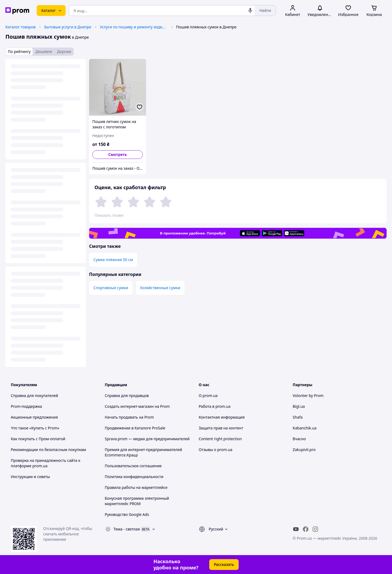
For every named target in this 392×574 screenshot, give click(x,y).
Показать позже (109, 215)
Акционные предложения (34, 417)
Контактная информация (222, 417)
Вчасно (299, 439)
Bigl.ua (299, 406)
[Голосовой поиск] (250, 11)
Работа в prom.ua (215, 406)
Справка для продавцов (127, 396)
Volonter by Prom (308, 396)
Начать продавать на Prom (129, 417)
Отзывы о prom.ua (216, 450)
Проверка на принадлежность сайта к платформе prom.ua (45, 463)
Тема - (127, 529)
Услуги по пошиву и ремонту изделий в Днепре (134, 27)
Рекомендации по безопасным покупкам (48, 450)
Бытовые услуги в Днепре (68, 27)
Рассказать (224, 564)
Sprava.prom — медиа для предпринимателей (147, 439)
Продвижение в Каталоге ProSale (135, 428)
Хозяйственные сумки (160, 288)
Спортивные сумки (111, 288)
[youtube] (296, 529)
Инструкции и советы (30, 477)
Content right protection (220, 439)
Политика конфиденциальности (134, 477)
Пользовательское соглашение (133, 466)
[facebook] (306, 529)
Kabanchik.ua (305, 428)
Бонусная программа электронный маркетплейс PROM (137, 501)
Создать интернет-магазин (129, 406)
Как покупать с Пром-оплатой (38, 439)
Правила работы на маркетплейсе (136, 487)
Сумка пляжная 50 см (113, 260)
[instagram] (315, 529)
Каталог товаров (21, 27)
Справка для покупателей (34, 396)
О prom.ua (208, 396)
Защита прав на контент (221, 428)
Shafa (298, 417)
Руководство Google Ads (127, 514)
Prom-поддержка (26, 406)
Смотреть (118, 154)
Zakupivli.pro (304, 450)
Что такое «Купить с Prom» (35, 428)
